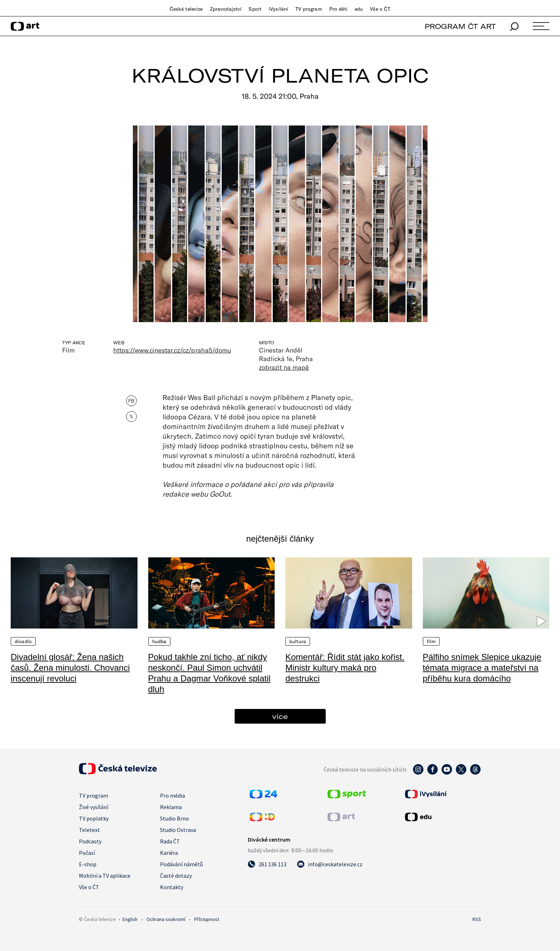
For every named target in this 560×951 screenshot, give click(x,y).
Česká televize (186, 9)
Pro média (172, 795)
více (280, 716)
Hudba (159, 641)
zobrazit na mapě (284, 367)
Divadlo (23, 641)
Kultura (298, 641)
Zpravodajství (226, 9)
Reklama (171, 807)
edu (359, 9)
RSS (477, 919)
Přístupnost (207, 919)
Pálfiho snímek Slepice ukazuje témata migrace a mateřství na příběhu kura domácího (482, 668)
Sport (255, 9)
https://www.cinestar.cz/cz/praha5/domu (172, 350)
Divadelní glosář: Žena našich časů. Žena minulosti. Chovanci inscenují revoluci (70, 668)
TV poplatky (94, 818)
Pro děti (338, 9)
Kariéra (169, 853)
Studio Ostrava (178, 830)
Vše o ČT (380, 9)
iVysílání (278, 9)
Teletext (89, 830)
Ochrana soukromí (166, 919)
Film (431, 641)
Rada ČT (170, 841)
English (130, 919)
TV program (309, 9)
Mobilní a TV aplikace (105, 876)
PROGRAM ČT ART (460, 26)
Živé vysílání (94, 807)
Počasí (87, 853)
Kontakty (172, 887)
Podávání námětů (181, 864)
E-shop (88, 864)
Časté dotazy (176, 876)
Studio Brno (174, 818)
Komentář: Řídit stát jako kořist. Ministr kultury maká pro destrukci (345, 668)
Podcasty (90, 841)
